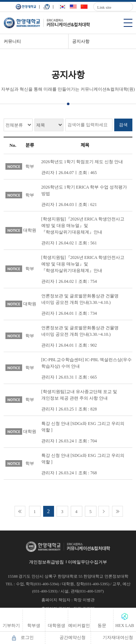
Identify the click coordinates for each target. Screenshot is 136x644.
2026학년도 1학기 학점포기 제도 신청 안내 (82, 162)
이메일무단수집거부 (87, 562)
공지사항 (81, 41)
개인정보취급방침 (46, 562)
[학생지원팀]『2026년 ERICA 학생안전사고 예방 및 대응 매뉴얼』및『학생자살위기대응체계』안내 (83, 226)
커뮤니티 (12, 41)
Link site (104, 7)
